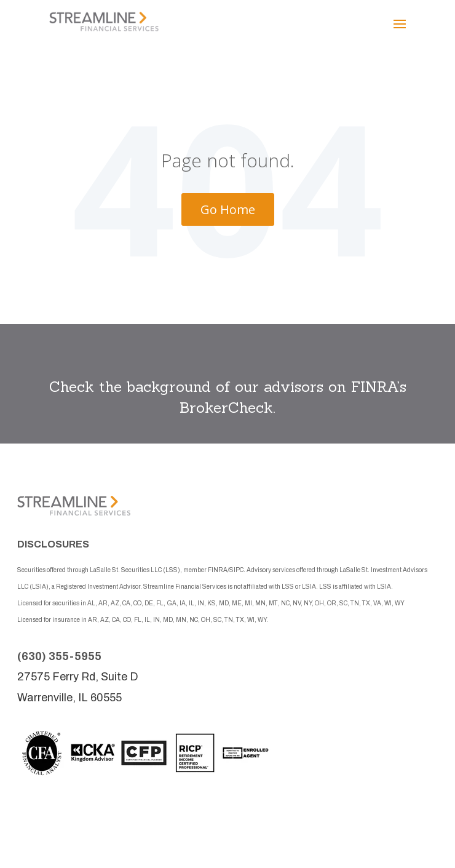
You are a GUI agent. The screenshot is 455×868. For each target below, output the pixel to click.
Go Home (228, 209)
